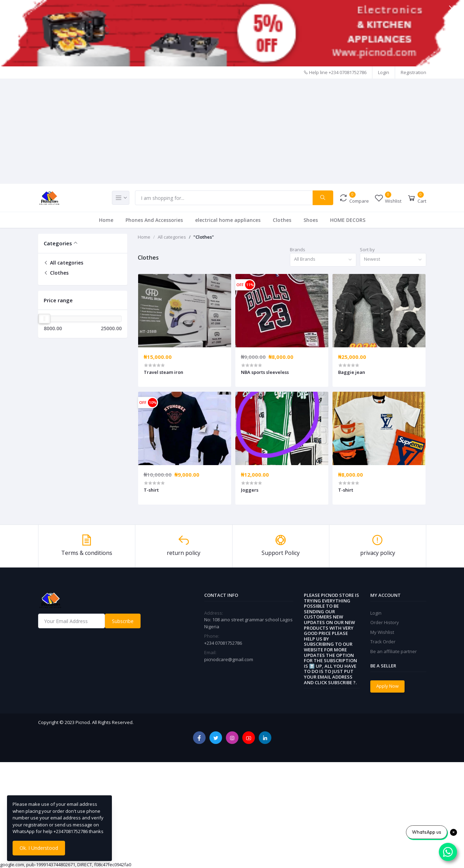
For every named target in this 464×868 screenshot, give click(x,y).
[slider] (44, 319)
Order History (385, 622)
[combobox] (323, 260)
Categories (58, 243)
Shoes (311, 220)
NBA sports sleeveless (265, 372)
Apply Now (387, 686)
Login (384, 72)
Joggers (250, 490)
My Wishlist (382, 632)
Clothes (282, 220)
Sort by (367, 249)
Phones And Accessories (154, 220)
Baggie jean (352, 372)
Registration (413, 72)
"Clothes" (204, 237)
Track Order (383, 642)
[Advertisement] (232, 131)
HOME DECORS (348, 220)
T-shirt (151, 490)
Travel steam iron (163, 372)
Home (106, 220)
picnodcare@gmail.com (229, 659)
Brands (298, 249)
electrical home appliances (228, 220)
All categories (63, 263)
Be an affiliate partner (394, 651)
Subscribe (123, 621)
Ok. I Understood (39, 848)
